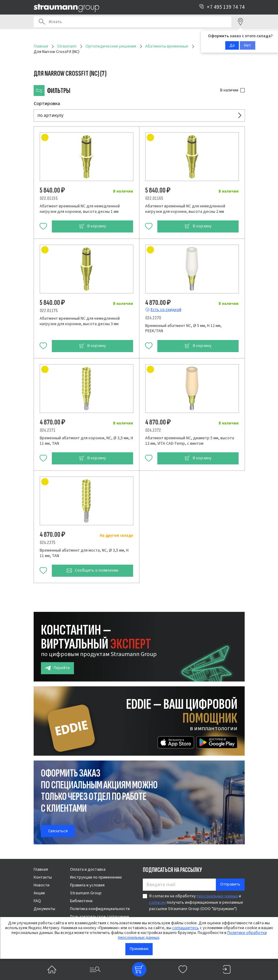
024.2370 (153, 318)
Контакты (43, 877)
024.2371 (48, 430)
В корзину (92, 226)
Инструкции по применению (96, 877)
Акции (39, 893)
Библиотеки (81, 901)
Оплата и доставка (88, 869)
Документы (44, 909)
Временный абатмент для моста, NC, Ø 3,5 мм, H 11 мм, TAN (84, 553)
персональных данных (217, 896)
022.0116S (154, 198)
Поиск (42, 22)
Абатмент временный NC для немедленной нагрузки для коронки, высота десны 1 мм (80, 209)
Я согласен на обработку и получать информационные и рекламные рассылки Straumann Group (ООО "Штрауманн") (196, 902)
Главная (41, 869)
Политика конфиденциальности (100, 909)
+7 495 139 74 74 (222, 7)
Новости (42, 885)
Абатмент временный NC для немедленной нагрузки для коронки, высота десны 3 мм (80, 321)
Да (232, 45)
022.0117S (49, 311)
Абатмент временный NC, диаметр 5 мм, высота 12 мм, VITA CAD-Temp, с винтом (190, 441)
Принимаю (139, 949)
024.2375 (48, 543)
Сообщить (92, 571)
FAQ (37, 901)
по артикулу (50, 115)
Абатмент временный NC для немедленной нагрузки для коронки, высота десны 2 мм (185, 209)
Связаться (58, 831)
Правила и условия (87, 885)
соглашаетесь (186, 928)
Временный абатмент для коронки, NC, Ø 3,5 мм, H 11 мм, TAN (86, 441)
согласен (157, 902)
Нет (248, 45)
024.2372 (153, 430)
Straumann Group (86, 893)
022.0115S (49, 198)
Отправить (230, 884)
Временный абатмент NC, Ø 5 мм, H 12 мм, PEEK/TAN (183, 328)
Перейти (57, 668)
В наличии (229, 90)
